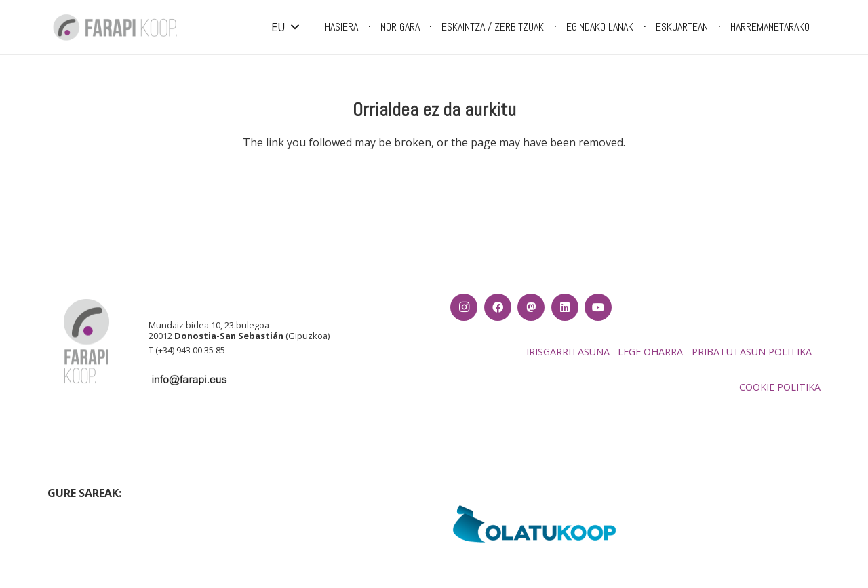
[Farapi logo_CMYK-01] (115, 27)
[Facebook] (498, 307)
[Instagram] (464, 307)
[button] (285, 27)
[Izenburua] (531, 307)
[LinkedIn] (565, 307)
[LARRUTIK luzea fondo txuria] (333, 512)
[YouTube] (598, 307)
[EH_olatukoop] (535, 524)
